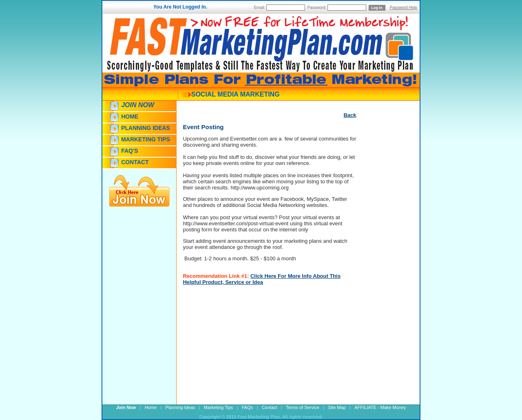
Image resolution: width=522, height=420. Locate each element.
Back (350, 115)
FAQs (248, 407)
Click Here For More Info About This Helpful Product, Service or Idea (262, 279)
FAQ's (129, 151)
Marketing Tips (146, 139)
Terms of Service (303, 407)
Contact (135, 162)
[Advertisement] (380, 268)
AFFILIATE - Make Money (380, 407)
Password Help (404, 8)
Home (130, 117)
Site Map (337, 407)
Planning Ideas (146, 128)
